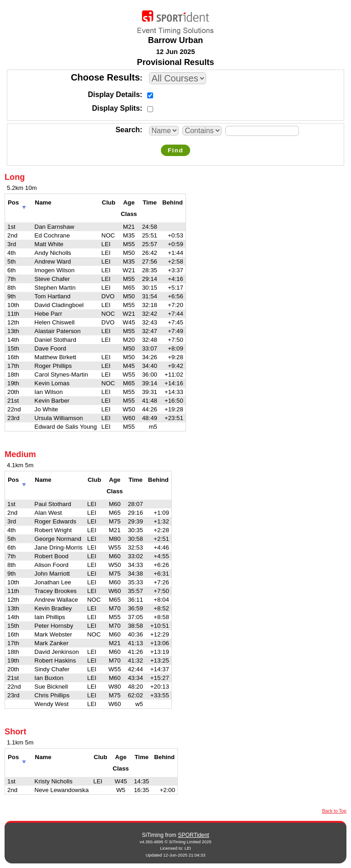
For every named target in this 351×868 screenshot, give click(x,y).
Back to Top (334, 811)
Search (128, 130)
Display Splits (116, 108)
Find (175, 150)
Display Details (114, 94)
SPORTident (193, 835)
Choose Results (105, 77)
